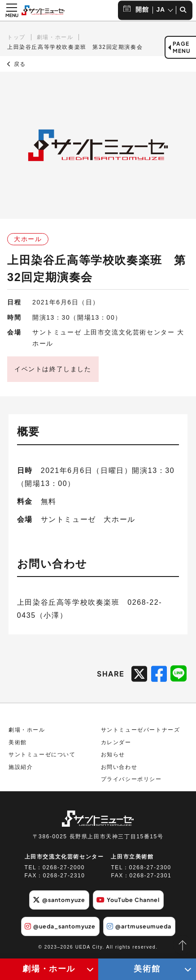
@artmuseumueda (139, 926)
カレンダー (116, 742)
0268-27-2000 (64, 867)
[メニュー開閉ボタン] (12, 10)
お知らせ (113, 755)
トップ (16, 37)
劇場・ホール (55, 37)
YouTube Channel (128, 900)
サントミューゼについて (42, 755)
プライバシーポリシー (131, 779)
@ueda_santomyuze (60, 926)
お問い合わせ (119, 767)
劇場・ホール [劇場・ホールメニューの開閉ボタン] (49, 969)
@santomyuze (59, 900)
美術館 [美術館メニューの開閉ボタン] (147, 969)
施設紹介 (21, 767)
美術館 (18, 742)
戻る (17, 64)
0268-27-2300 (150, 867)
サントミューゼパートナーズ (141, 730)
